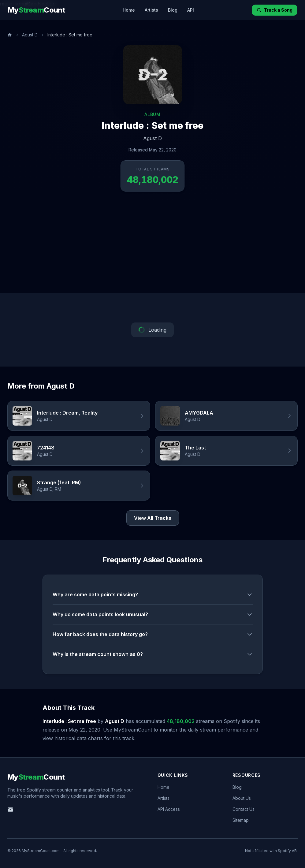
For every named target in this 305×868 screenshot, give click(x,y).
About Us (242, 798)
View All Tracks (153, 518)
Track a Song (275, 10)
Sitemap (241, 820)
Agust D (30, 35)
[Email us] (10, 810)
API (191, 10)
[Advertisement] (152, 247)
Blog (173, 10)
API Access (169, 809)
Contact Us (244, 809)
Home (129, 10)
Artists (151, 10)
